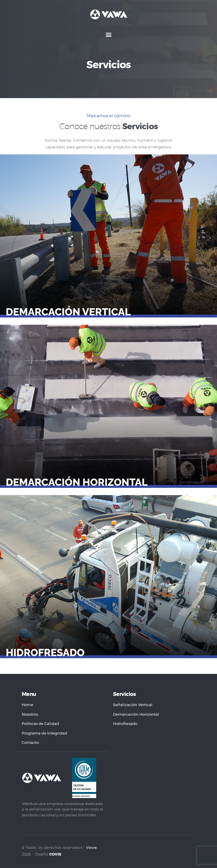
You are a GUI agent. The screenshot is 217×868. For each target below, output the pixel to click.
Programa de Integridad (44, 733)
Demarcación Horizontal (77, 482)
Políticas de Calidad (40, 724)
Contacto (30, 743)
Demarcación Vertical (68, 312)
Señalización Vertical (133, 705)
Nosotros (30, 715)
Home (28, 705)
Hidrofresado (45, 653)
